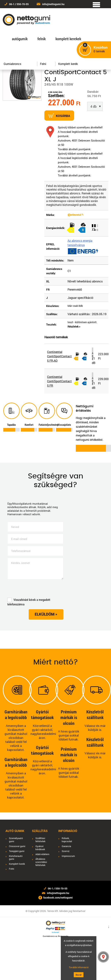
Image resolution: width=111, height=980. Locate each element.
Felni (43, 64)
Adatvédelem (42, 854)
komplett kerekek (68, 39)
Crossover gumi (17, 846)
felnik (42, 39)
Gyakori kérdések (40, 848)
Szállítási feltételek (40, 840)
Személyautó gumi (16, 840)
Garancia (66, 846)
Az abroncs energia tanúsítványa (80, 243)
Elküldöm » (46, 614)
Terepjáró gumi (17, 851)
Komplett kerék (68, 64)
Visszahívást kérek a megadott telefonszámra (29, 602)
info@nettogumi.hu (53, 4)
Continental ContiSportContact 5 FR (59, 381)
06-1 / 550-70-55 (19, 4)
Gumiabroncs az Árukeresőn (55, 936)
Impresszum (68, 856)
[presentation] (35, 590)
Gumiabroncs (12, 64)
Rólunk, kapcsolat (67, 840)
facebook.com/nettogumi (58, 898)
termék (101, 49)
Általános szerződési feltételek (41, 862)
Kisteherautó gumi (16, 858)
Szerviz (66, 851)
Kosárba (59, 116)
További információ (79, 967)
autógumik (20, 39)
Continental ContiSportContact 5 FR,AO (59, 356)
